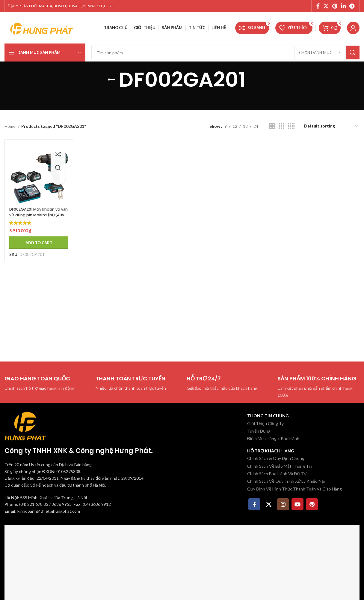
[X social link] (326, 6)
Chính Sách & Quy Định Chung (276, 458)
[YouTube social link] (297, 504)
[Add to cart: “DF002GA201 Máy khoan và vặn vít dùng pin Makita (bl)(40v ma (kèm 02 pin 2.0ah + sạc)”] (36, 238)
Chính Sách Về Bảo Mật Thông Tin (280, 466)
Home (10, 126)
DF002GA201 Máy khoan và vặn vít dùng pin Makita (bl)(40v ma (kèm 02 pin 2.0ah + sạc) (36, 213)
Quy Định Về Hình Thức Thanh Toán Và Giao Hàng (294, 489)
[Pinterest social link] (335, 6)
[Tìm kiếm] (225, 52)
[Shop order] (331, 126)
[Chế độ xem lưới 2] (272, 126)
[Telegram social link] (352, 6)
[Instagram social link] (283, 504)
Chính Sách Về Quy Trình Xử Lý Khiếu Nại (286, 481)
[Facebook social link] (318, 6)
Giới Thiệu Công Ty (265, 423)
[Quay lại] (111, 80)
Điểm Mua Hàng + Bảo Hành (273, 438)
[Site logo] (42, 27)
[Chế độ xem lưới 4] (291, 126)
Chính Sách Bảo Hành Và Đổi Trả (277, 474)
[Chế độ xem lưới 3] (281, 126)
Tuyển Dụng (259, 431)
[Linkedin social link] (343, 6)
